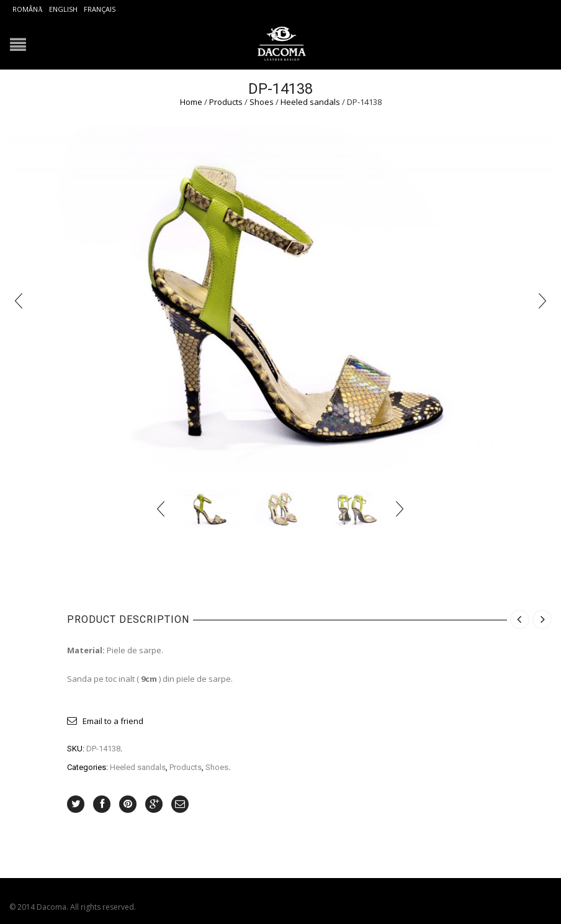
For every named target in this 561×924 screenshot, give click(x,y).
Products (226, 102)
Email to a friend (113, 721)
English (63, 9)
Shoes (262, 102)
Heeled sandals (310, 102)
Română (28, 9)
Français (100, 9)
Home (191, 102)
